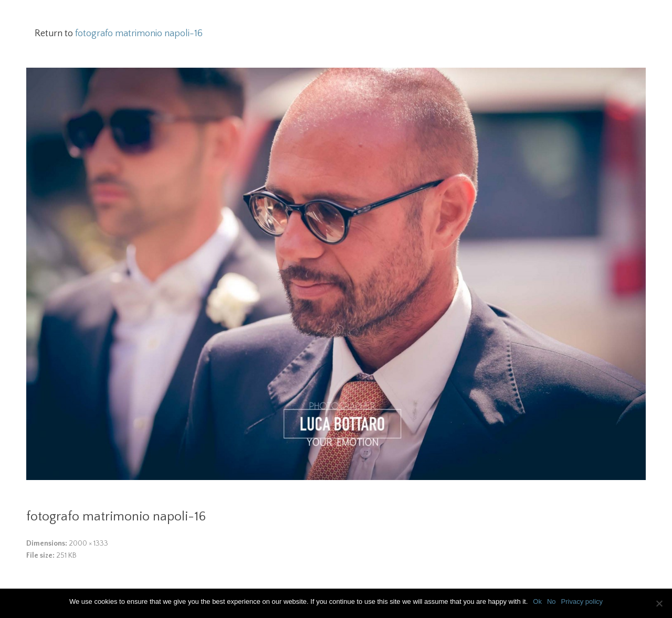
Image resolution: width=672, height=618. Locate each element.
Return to (119, 34)
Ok (537, 601)
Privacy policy (582, 601)
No (552, 601)
